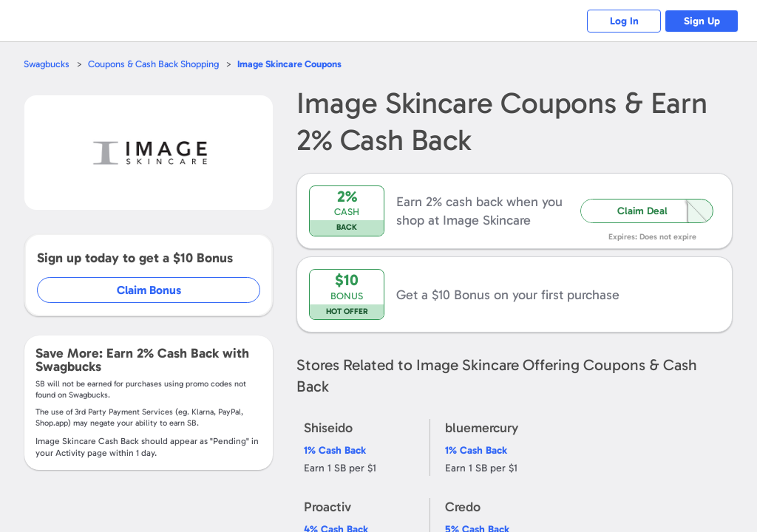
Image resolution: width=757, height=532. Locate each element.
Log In (624, 21)
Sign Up (702, 21)
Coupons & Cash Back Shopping (153, 64)
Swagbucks (47, 64)
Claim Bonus (149, 290)
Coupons (289, 64)
